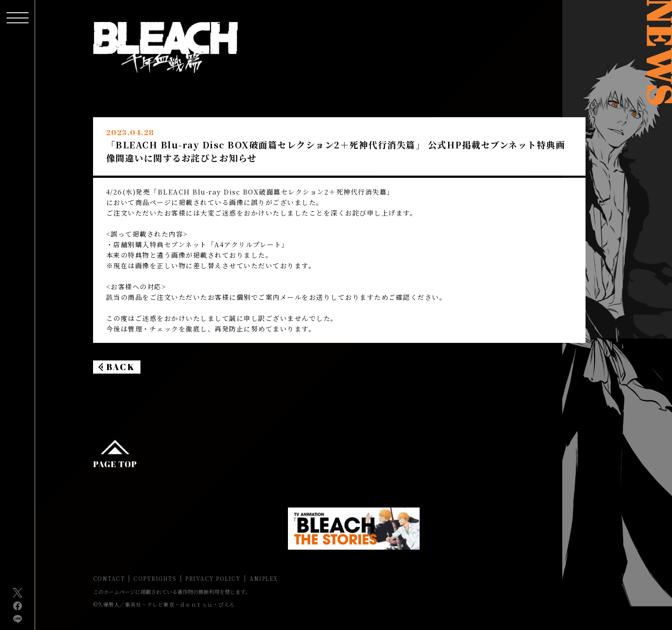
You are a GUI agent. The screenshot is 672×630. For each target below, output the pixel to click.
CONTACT (109, 578)
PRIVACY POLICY (213, 578)
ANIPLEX (264, 578)
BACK (121, 367)
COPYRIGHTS (155, 578)
